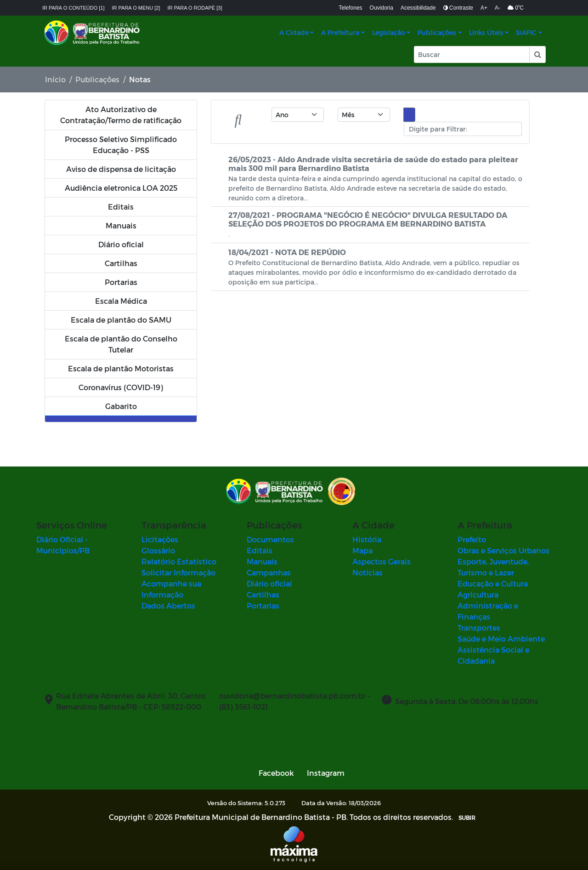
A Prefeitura (340, 32)
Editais (260, 550)
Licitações (160, 539)
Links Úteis (486, 32)
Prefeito (472, 539)
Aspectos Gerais (382, 561)
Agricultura (478, 594)
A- (498, 8)
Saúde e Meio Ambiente (501, 639)
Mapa (362, 550)
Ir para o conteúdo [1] (73, 8)
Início (55, 79)
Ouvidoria (382, 8)
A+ (484, 8)
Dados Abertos (168, 606)
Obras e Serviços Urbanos (503, 550)
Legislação (389, 32)
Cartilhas (263, 594)
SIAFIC (526, 32)
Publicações (437, 32)
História (367, 539)
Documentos (270, 539)
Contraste (458, 8)
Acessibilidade (418, 8)
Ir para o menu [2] (136, 8)
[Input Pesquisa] (472, 54)
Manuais (262, 561)
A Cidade (294, 32)
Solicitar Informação (178, 572)
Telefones (350, 8)
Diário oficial (269, 583)
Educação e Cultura (493, 583)
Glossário (158, 550)
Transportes (479, 628)
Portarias (263, 606)
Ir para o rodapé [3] (195, 8)
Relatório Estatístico (179, 561)
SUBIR (467, 818)
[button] (537, 54)
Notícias (367, 572)
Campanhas (269, 572)
